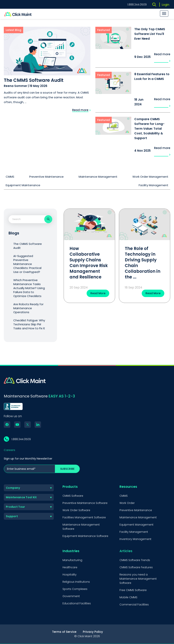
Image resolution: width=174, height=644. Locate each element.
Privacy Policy (93, 632)
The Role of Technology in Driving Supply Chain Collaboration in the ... (143, 263)
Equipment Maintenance (23, 185)
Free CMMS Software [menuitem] (133, 590)
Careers (9, 450)
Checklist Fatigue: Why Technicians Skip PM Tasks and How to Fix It (29, 324)
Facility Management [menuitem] (134, 532)
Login (165, 5)
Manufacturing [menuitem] (72, 560)
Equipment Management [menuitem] (136, 525)
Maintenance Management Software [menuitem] (81, 527)
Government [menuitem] (71, 596)
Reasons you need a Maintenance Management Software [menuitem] (138, 579)
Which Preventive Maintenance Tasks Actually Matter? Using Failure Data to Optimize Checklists (29, 288)
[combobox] (26, 219)
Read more (81, 110)
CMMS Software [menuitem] (73, 496)
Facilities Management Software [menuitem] (84, 517)
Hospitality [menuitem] (70, 575)
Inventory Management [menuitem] (135, 539)
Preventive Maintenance (46, 177)
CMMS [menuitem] (124, 496)
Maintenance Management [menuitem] (138, 517)
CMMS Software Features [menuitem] (136, 567)
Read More (98, 293)
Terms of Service (64, 632)
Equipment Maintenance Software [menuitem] (85, 536)
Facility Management (153, 185)
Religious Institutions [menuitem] (76, 582)
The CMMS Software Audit (28, 246)
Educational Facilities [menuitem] (77, 603)
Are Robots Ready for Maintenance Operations (28, 308)
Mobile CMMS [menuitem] (128, 597)
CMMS (10, 177)
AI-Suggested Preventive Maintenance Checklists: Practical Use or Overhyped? (27, 264)
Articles (126, 551)
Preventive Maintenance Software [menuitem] (85, 503)
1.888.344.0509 (137, 5)
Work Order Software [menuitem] (76, 510)
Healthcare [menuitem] (70, 567)
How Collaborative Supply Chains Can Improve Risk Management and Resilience (89, 263)
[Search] (48, 219)
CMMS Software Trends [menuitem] (135, 560)
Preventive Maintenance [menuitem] (136, 510)
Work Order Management (150, 177)
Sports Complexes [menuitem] (75, 589)
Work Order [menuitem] (127, 503)
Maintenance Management (98, 177)
